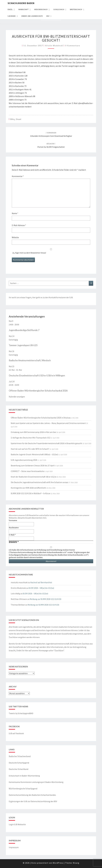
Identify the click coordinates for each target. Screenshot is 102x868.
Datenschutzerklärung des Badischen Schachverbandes (32, 795)
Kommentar (18, 176)
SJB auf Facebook (16, 733)
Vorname (13, 520)
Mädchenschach (41, 9)
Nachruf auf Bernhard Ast (41, 582)
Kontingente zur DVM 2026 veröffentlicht (28, 488)
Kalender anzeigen (17, 397)
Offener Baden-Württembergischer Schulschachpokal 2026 (38, 391)
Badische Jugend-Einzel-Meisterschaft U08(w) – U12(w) (34, 454)
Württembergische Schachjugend (23, 789)
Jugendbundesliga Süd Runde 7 (24, 330)
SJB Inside (12, 16)
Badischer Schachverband (20, 756)
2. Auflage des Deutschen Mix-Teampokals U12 (31, 438)
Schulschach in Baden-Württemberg (24, 776)
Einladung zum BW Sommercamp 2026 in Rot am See (33, 432)
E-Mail (12, 535)
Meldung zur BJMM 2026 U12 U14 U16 (46, 599)
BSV (48, 16)
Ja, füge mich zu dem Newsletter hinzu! (51, 251)
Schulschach (59, 9)
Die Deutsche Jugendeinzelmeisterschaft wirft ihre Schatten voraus (40, 482)
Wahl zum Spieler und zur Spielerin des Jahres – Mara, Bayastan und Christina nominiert (48, 423)
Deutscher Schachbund (19, 769)
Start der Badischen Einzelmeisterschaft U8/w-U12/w (34, 477)
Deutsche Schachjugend (19, 763)
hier (34, 297)
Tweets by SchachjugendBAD (21, 713)
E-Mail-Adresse (19, 225)
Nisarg (76, 863)
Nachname (14, 527)
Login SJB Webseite (17, 824)
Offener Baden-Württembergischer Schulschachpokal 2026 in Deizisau (41, 418)
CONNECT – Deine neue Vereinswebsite (28, 471)
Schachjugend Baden (21, 3)
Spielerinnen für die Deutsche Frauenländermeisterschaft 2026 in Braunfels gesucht (46, 443)
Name (15, 213)
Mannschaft (23, 9)
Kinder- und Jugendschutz (32, 16)
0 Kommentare (73, 46)
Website (15, 237)
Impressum (14, 847)
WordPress (58, 863)
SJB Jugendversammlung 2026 (24, 460)
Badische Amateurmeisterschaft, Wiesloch (30, 360)
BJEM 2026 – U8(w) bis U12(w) (41, 588)
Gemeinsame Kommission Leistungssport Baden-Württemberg (36, 782)
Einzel (10, 9)
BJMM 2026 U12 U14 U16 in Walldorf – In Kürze (31, 493)
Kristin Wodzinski (54, 46)
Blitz (12, 119)
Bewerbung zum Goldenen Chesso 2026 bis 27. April (33, 465)
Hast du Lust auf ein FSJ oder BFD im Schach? (30, 449)
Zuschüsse (59, 650)
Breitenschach (76, 9)
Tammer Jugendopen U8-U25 (23, 345)
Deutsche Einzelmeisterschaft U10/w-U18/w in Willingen (37, 375)
